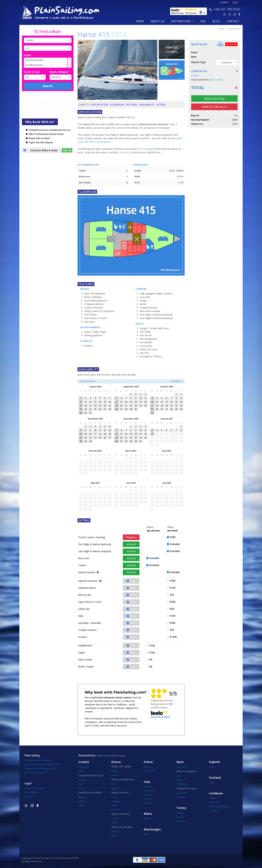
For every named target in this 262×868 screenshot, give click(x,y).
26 (100, 409)
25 (95, 409)
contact (233, 21)
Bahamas (214, 802)
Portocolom (182, 784)
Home (140, 21)
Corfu (114, 797)
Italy (147, 782)
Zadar (82, 805)
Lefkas (114, 805)
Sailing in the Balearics (186, 771)
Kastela (82, 780)
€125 (173, 616)
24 (90, 409)
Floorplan (117, 105)
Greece (116, 762)
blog (216, 21)
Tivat (146, 834)
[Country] (48, 40)
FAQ (203, 21)
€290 (173, 537)
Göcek (180, 817)
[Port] (48, 48)
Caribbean (216, 793)
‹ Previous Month (87, 381)
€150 (152, 653)
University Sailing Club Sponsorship (42, 764)
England (214, 762)
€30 (172, 630)
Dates (27, 55)
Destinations (87, 755)
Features (132, 105)
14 (110, 402)
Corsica (148, 767)
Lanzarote (182, 793)
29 (81, 413)
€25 (172, 595)
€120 (152, 645)
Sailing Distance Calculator (37, 760)
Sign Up (67, 150)
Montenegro (152, 829)
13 (105, 402)
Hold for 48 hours (214, 107)
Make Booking (214, 98)
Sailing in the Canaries (186, 789)
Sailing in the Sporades (121, 827)
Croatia (84, 762)
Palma (179, 780)
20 (105, 406)
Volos (114, 836)
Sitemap (28, 796)
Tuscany (148, 803)
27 (105, 409)
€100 (173, 588)
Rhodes (115, 788)
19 (100, 406)
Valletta (148, 819)
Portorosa (149, 791)
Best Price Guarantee (35, 773)
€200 (173, 581)
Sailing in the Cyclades (121, 767)
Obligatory (131, 537)
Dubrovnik (84, 767)
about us (157, 21)
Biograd (82, 797)
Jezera (82, 801)
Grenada (213, 810)
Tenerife (181, 797)
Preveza (115, 809)
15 (81, 406)
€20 (172, 609)
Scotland (215, 778)
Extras (161, 105)
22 (81, 409)
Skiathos (115, 831)
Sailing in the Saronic (121, 814)
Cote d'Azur (150, 771)
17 (90, 406)
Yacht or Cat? (32, 72)
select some (215, 80)
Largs (212, 782)
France (148, 762)
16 (86, 406)
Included (131, 544)
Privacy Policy (31, 792)
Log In (235, 2)
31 (90, 413)
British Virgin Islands (219, 806)
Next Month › (177, 381)
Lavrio (114, 775)
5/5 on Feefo (145, 149)
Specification (100, 105)
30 (86, 413)
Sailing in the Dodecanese (123, 780)
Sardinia (148, 799)
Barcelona (182, 767)
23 (86, 409)
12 (100, 402)
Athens (115, 771)
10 (90, 402)
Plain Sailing (32, 755)
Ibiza (179, 776)
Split (81, 784)
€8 (151, 660)
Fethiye (180, 813)
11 (95, 402)
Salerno (148, 795)
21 (110, 406)
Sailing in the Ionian (120, 793)
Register (225, 2)
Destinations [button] (181, 21)
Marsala (148, 787)
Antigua (213, 798)
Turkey (181, 808)
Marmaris (181, 821)
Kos (113, 784)
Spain (180, 762)
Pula (81, 771)
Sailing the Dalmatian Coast (91, 776)
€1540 (173, 637)
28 (110, 409)
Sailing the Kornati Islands (90, 793)
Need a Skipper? (59, 72)
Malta (148, 814)
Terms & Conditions (34, 788)
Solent (212, 767)
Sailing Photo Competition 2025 (40, 768)
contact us (125, 152)
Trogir (82, 788)
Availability (147, 105)
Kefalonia (116, 801)
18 (95, 406)
